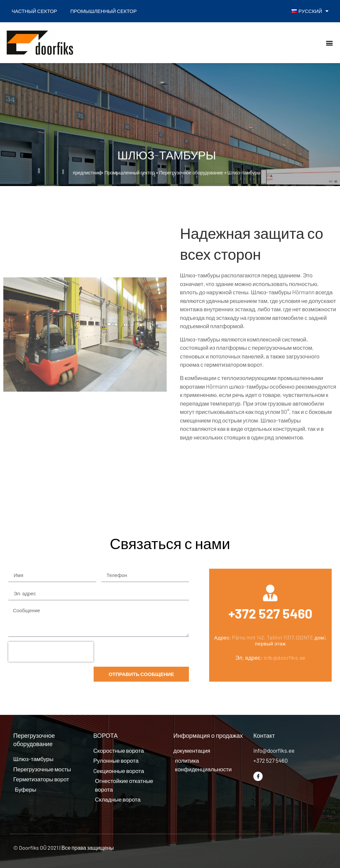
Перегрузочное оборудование (191, 173)
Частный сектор (34, 11)
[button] (330, 43)
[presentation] (51, 652)
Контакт (264, 735)
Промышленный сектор (104, 11)
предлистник (86, 173)
